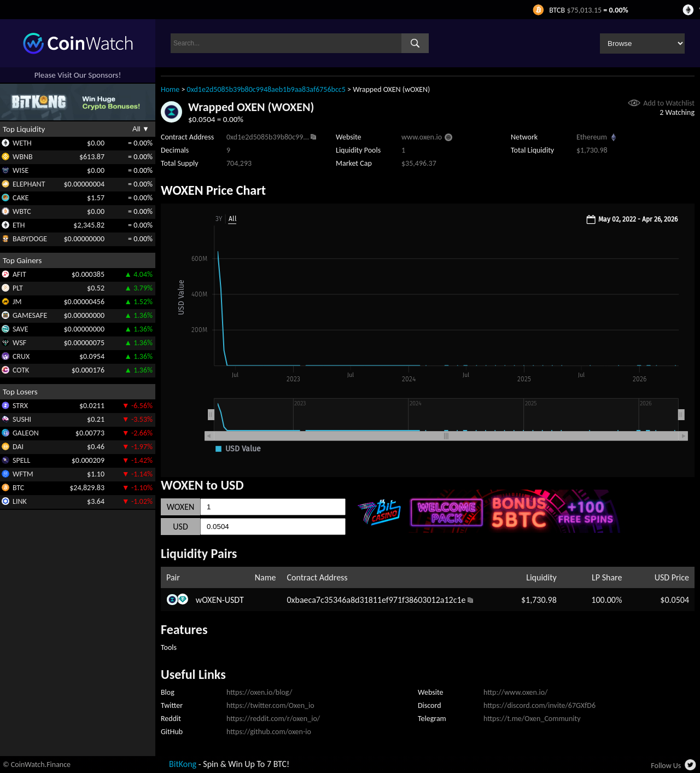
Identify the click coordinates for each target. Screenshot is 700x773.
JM (17, 302)
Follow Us (666, 766)
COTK (21, 370)
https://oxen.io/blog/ (259, 692)
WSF (19, 343)
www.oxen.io (422, 137)
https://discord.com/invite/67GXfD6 (539, 705)
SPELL (21, 460)
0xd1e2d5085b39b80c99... (268, 137)
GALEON (26, 433)
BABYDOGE (30, 239)
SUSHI (22, 419)
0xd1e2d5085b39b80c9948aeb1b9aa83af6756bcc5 (266, 89)
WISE (21, 170)
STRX (20, 406)
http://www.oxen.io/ (515, 692)
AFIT (19, 274)
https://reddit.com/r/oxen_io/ (273, 719)
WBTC (22, 211)
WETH (22, 143)
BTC (18, 488)
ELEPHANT (29, 184)
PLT (18, 288)
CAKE (21, 198)
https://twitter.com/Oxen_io (270, 705)
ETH (19, 225)
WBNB (23, 157)
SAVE (21, 329)
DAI (18, 447)
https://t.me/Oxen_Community (532, 719)
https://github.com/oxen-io (269, 732)
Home (170, 89)
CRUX (21, 356)
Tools (169, 647)
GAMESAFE (30, 315)
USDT (234, 600)
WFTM (23, 474)
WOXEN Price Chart (213, 190)
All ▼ (141, 129)
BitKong (183, 764)
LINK (20, 501)
